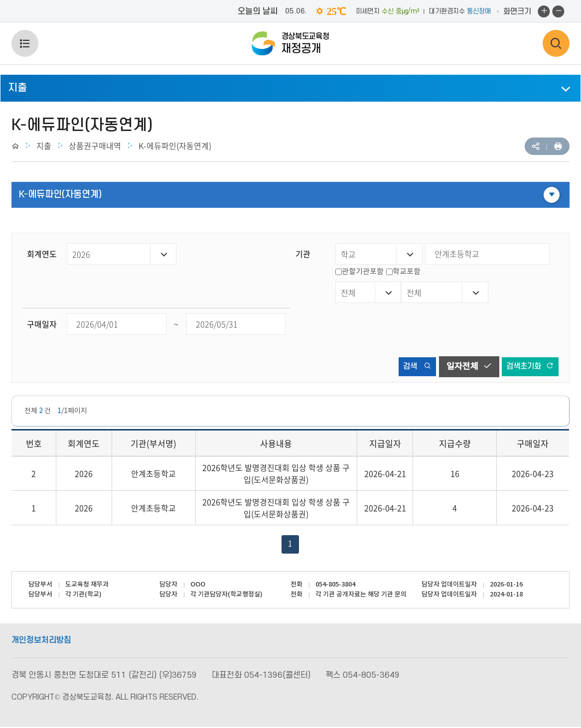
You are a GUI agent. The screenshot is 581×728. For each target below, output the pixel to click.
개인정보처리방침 (41, 641)
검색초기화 (528, 366)
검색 (410, 366)
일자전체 (464, 366)
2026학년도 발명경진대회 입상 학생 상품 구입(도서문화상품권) (276, 475)
